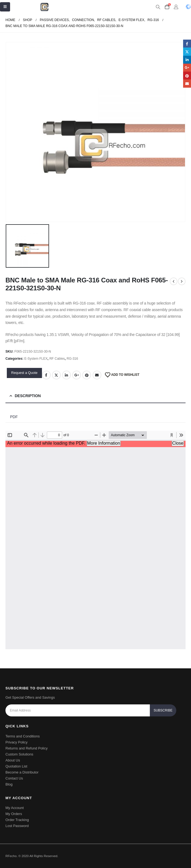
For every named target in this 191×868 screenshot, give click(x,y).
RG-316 (72, 359)
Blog (9, 784)
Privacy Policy (16, 742)
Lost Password (17, 826)
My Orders (14, 814)
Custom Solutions (19, 754)
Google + (77, 375)
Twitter (56, 375)
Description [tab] (28, 396)
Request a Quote (24, 373)
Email (97, 375)
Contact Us (14, 778)
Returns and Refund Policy (27, 748)
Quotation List (16, 766)
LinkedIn (66, 375)
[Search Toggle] (158, 7)
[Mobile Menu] (5, 7)
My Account (15, 808)
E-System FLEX (36, 359)
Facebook (46, 375)
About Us (13, 760)
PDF (14, 417)
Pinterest (87, 375)
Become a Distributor (22, 772)
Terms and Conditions (23, 736)
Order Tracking (17, 820)
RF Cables (57, 359)
